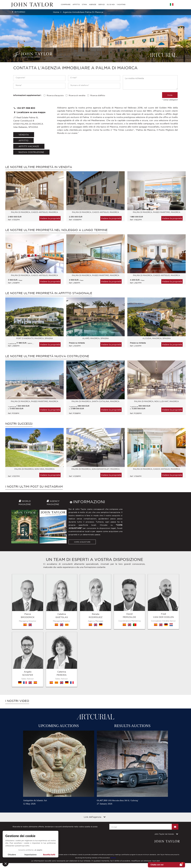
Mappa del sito (34, 775)
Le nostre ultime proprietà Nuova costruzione (47, 356)
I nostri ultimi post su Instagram (34, 486)
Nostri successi (19, 424)
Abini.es (113, 790)
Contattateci (48, 775)
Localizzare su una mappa (29, 112)
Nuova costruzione (31, 152)
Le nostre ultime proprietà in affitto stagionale (49, 293)
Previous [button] (7, 192)
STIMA (84, 4)
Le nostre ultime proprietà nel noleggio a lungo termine (56, 230)
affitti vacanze (29, 146)
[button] (6, 863)
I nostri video (17, 633)
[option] (33, 198)
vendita (24, 135)
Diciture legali (18, 775)
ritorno (20, 12)
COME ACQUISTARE (82, 542)
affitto (23, 140)
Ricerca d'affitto (98, 95)
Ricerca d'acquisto (55, 95)
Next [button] (181, 192)
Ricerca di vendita (77, 95)
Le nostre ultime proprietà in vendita (39, 167)
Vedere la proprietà (50, 218)
